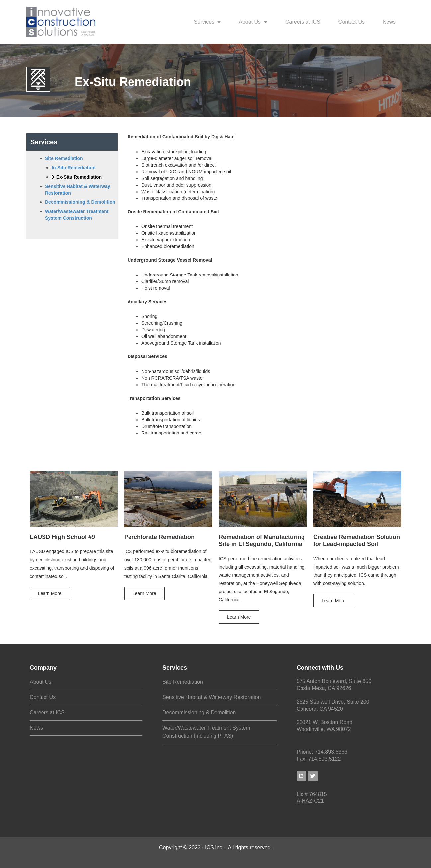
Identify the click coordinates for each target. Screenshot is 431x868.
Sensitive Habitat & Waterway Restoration (212, 697)
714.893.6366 (331, 752)
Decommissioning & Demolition (199, 712)
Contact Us (351, 22)
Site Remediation (183, 682)
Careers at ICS (303, 22)
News (389, 22)
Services (207, 22)
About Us (253, 22)
